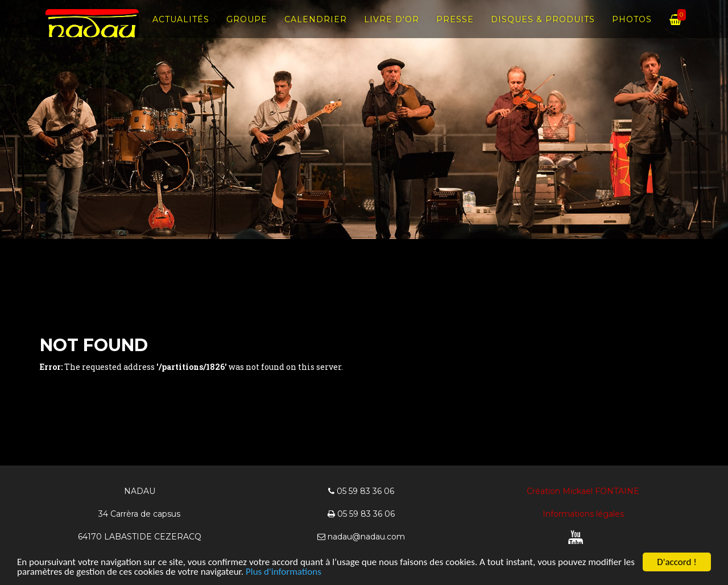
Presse (455, 28)
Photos (632, 28)
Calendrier (316, 28)
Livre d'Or (392, 28)
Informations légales (583, 514)
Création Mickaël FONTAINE (583, 491)
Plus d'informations (284, 572)
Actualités (181, 28)
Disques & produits (543, 28)
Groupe (247, 28)
